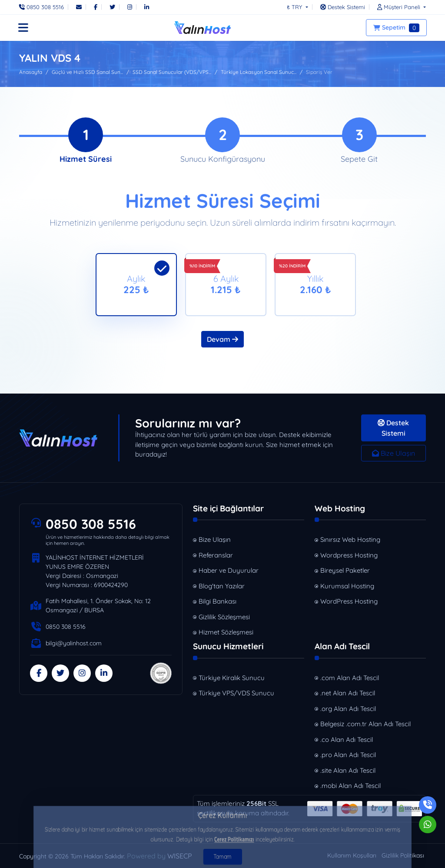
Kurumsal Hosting (347, 586)
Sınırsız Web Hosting (350, 539)
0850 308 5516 (91, 524)
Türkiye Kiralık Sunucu (232, 678)
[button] (399, 7)
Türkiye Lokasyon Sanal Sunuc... (259, 72)
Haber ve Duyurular (229, 570)
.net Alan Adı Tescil (348, 693)
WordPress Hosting (349, 601)
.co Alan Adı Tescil (347, 739)
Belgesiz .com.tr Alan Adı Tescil (365, 724)
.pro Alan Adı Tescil (348, 755)
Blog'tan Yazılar (222, 586)
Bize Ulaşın (394, 453)
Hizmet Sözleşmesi (226, 632)
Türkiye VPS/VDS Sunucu (236, 693)
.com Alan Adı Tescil (350, 678)
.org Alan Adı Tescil (348, 709)
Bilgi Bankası (218, 601)
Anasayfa (31, 72)
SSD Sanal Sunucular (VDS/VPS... (172, 72)
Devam (222, 339)
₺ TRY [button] (295, 7)
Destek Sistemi (393, 428)
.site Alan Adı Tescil (348, 770)
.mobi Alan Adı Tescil (350, 786)
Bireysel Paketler (345, 570)
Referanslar (216, 555)
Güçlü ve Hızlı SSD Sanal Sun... (87, 72)
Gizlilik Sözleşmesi (224, 617)
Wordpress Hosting (349, 555)
